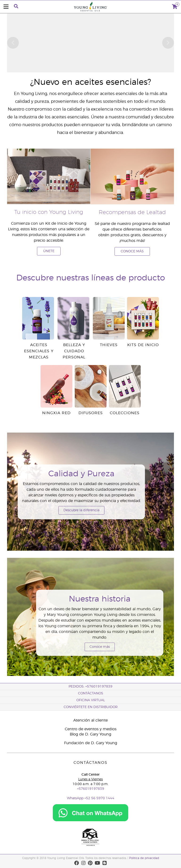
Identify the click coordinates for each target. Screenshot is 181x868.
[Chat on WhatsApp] (90, 811)
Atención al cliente (90, 720)
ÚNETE (49, 251)
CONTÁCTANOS (91, 693)
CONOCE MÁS (132, 251)
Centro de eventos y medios (91, 729)
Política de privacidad (144, 858)
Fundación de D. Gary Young (91, 743)
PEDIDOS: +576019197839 (90, 687)
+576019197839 (91, 789)
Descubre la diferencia (81, 510)
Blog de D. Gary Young (90, 734)
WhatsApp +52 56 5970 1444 (91, 798)
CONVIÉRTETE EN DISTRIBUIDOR (91, 707)
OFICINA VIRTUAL (91, 700)
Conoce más (100, 647)
